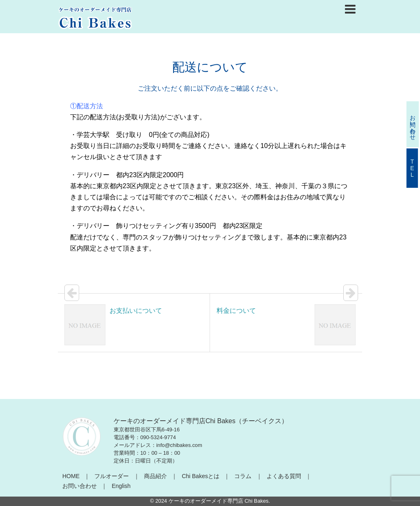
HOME (71, 476)
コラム (243, 476)
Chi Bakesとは (201, 476)
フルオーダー (112, 476)
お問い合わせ (80, 486)
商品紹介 (155, 476)
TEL (412, 168)
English (121, 486)
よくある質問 (284, 476)
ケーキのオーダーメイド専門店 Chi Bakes (219, 501)
